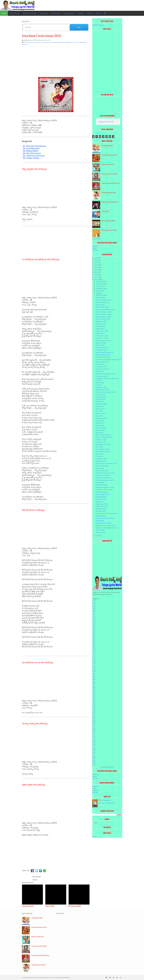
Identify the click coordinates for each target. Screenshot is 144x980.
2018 (96, 277)
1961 (94, 633)
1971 (94, 653)
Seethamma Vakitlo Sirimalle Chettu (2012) (107, 379)
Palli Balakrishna (106, 800)
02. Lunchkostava (31, 148)
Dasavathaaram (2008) (103, 444)
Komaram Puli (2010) (102, 369)
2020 (96, 272)
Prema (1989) (100, 530)
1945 (94, 600)
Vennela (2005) (100, 394)
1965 (94, 641)
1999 (94, 710)
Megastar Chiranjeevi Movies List (110, 202)
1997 (94, 706)
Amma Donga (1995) (102, 494)
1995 (94, 702)
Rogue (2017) (100, 409)
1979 (94, 669)
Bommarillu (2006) (102, 492)
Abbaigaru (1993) (101, 509)
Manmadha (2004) (102, 485)
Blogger (111, 767)
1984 (94, 680)
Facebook (95, 246)
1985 (94, 682)
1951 (94, 613)
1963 (94, 637)
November (100, 284)
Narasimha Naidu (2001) (103, 478)
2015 (94, 742)
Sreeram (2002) (101, 413)
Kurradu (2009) (100, 326)
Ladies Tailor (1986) (102, 331)
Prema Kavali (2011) (102, 302)
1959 (94, 629)
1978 (94, 667)
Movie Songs (15, 13)
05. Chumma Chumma (34, 156)
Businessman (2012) (102, 348)
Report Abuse (97, 239)
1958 (94, 627)
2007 (94, 726)
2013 (94, 738)
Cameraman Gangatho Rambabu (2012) (109, 360)
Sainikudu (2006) (101, 343)
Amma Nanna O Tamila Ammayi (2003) (41, 36)
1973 (94, 657)
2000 (94, 712)
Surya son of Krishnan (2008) (109, 174)
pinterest (95, 792)
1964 (94, 639)
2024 (96, 263)
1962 (94, 635)
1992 (94, 696)
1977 (94, 665)
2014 (94, 740)
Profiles (90, 13)
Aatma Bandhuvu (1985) (103, 314)
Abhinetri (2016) (101, 532)
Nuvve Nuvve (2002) (102, 471)
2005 (94, 722)
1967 (94, 645)
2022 (96, 267)
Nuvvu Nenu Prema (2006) (104, 490)
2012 (94, 736)
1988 (94, 688)
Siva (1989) (99, 416)
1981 (94, 673)
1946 (94, 602)
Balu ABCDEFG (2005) (103, 390)
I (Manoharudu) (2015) (103, 452)
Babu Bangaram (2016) (103, 341)
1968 (94, 647)
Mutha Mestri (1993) (102, 307)
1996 (94, 704)
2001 (94, 714)
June (98, 536)
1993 (94, 698)
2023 (96, 265)
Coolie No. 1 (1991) (102, 338)
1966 (94, 643)
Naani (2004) (100, 468)
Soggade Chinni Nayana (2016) (106, 525)
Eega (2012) (99, 502)
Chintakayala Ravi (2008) (103, 523)
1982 (94, 675)
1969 (94, 649)
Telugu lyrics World (37, 978)
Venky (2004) (100, 402)
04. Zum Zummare (32, 153)
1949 (94, 609)
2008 (94, 728)
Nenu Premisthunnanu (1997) (105, 310)
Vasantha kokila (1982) (103, 319)
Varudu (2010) (100, 333)
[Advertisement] (56, 63)
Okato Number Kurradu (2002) (105, 392)
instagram (95, 790)
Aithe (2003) (99, 433)
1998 (94, 708)
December (100, 281)
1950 (94, 611)
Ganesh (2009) (100, 430)
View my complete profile (107, 803)
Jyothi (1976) (100, 406)
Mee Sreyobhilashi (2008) (108, 221)
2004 (94, 720)
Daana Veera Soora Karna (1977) (106, 463)
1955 (94, 621)
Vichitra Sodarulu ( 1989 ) (104, 312)
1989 (94, 690)
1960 (94, 631)
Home (4, 13)
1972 (94, 655)
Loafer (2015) (100, 329)
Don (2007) (99, 456)
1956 (94, 623)
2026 (96, 258)
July (97, 293)
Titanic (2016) (100, 421)
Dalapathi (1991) (101, 461)
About (98, 13)
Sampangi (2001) (101, 497)
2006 (94, 724)
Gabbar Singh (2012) (102, 362)
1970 (94, 651)
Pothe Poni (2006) (101, 295)
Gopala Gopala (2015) (103, 355)
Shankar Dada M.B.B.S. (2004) (105, 473)
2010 (94, 732)
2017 (96, 279)
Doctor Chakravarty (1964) (104, 437)
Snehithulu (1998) (101, 350)
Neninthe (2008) (101, 499)
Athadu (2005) (100, 345)
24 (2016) (99, 385)
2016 (94, 744)
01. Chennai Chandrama (34, 146)
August (98, 291)
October (99, 286)
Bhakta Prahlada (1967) (108, 164)
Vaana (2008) (100, 482)
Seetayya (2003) (101, 511)
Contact (80, 13)
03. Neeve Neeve (30, 151)
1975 (94, 661)
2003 (94, 718)
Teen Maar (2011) (101, 367)
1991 (94, 694)
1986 (94, 684)
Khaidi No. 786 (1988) (103, 475)
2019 (96, 275)
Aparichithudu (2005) (107, 145)
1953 (94, 617)
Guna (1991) (100, 454)
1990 (94, 692)
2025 (96, 260)
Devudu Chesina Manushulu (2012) (107, 513)
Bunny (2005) (100, 521)
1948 (94, 607)
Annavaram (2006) (102, 376)
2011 (94, 734)
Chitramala (56, 13)
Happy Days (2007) (102, 504)
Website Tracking (98, 25)
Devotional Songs (29, 13)
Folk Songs (44, 13)
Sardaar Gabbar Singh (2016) (105, 352)
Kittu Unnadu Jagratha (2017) (105, 480)
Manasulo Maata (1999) (103, 300)
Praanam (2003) (101, 324)
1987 (94, 686)
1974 (94, 659)
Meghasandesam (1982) (103, 317)
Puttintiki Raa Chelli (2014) (109, 192)
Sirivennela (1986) (101, 404)
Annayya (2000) (101, 516)
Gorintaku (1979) (101, 442)
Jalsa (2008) (99, 371)
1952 (94, 615)
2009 (94, 730)
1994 (94, 700)
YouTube (95, 250)
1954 (94, 619)
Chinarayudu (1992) (102, 506)
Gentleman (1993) (101, 459)
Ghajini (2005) (105, 211)
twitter (94, 788)
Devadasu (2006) (101, 428)
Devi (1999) (99, 411)
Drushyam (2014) (101, 397)
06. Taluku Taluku (31, 158)
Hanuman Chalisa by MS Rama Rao (111, 183)
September (100, 289)
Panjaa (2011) (100, 364)
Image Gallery (69, 13)
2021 (96, 270)
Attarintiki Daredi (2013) (103, 357)
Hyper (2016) (100, 425)
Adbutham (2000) (101, 418)
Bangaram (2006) (101, 387)
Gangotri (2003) (101, 399)
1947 (94, 605)
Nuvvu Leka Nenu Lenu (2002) (109, 230)
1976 (94, 663)
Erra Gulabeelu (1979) (103, 449)
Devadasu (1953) (101, 440)
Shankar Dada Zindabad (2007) (106, 374)
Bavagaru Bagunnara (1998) (105, 487)
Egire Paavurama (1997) (103, 435)
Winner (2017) (100, 423)
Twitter (94, 248)
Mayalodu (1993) (101, 321)
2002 (94, 716)
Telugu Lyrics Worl (105, 122)
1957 (94, 625)
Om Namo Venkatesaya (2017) (109, 155)
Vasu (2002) (99, 447)
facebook (95, 786)
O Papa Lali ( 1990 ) (102, 336)
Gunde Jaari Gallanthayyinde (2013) (107, 528)
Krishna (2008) (100, 298)
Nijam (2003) (100, 383)
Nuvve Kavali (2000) (102, 466)
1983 (94, 677)
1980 (94, 671)
